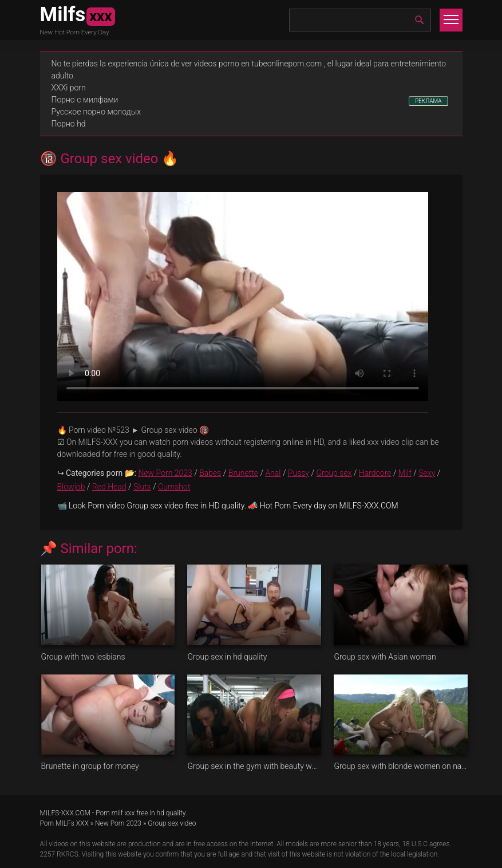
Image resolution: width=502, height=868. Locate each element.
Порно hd (69, 124)
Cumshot (174, 487)
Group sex (334, 473)
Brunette (243, 473)
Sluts (142, 487)
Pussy (299, 473)
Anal (273, 473)
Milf (405, 473)
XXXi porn (69, 88)
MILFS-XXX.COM (65, 813)
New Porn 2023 (165, 473)
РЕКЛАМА (428, 101)
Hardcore (375, 473)
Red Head (109, 487)
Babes (210, 473)
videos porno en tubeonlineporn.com (258, 64)
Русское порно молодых (96, 112)
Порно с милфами (85, 100)
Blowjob (71, 487)
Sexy (427, 473)
